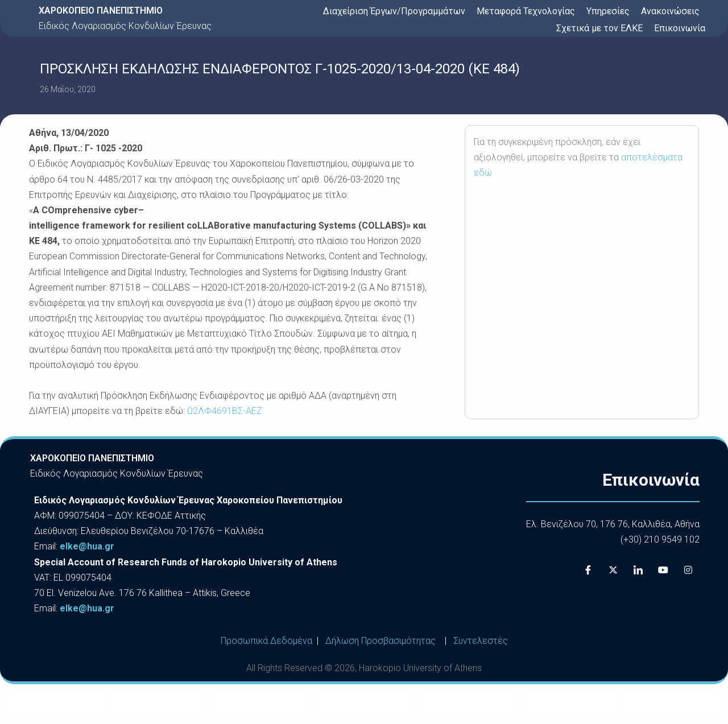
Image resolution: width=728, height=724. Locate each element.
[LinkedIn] (638, 570)
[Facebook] (588, 570)
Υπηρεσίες (608, 11)
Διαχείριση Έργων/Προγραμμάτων (394, 11)
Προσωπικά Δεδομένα (266, 641)
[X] (613, 570)
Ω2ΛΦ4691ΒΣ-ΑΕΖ (225, 411)
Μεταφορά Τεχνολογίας (526, 11)
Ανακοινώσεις (670, 11)
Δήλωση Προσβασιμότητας (380, 641)
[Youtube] (663, 570)
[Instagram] (688, 570)
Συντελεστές (481, 641)
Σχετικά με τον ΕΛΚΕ (599, 28)
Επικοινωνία (680, 28)
